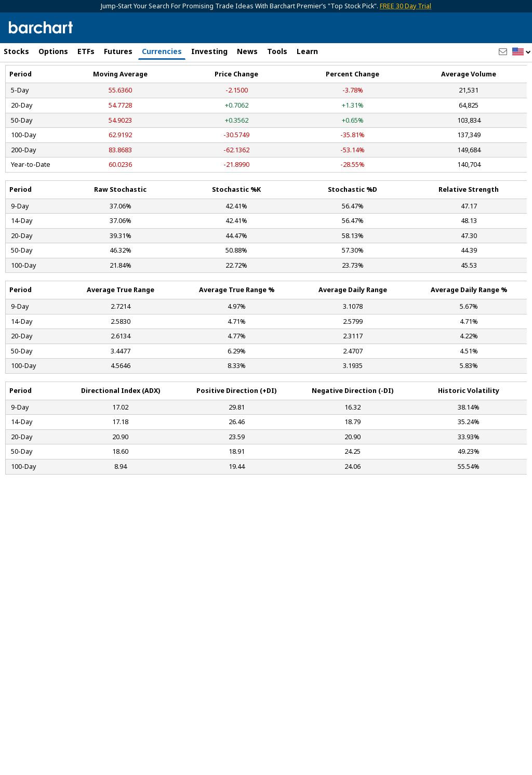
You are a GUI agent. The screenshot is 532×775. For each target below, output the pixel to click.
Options (53, 51)
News (247, 51)
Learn (307, 51)
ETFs (86, 51)
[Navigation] (95, 89)
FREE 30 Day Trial (405, 6)
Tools (277, 51)
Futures (118, 51)
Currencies (162, 51)
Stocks (16, 51)
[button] (522, 52)
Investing (209, 51)
